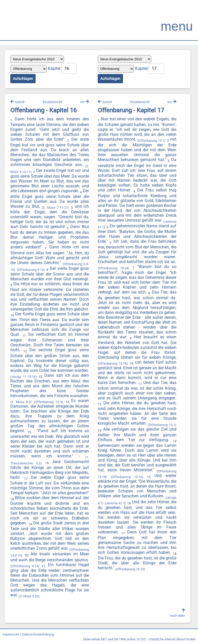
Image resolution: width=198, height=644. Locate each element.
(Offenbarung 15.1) (152, 141)
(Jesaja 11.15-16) (24, 377)
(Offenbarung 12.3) (49, 402)
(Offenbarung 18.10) (130, 569)
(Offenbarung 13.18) (113, 363)
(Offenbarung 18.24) (114, 268)
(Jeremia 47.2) (115, 503)
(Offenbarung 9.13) (31, 270)
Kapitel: (55, 68)
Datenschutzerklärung (38, 634)
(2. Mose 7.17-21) (55, 208)
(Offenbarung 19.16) (127, 477)
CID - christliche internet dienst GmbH (168, 639)
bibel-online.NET (95, 639)
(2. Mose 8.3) (21, 402)
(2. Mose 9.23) (29, 596)
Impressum (11, 634)
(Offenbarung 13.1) (162, 425)
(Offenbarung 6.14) (25, 566)
